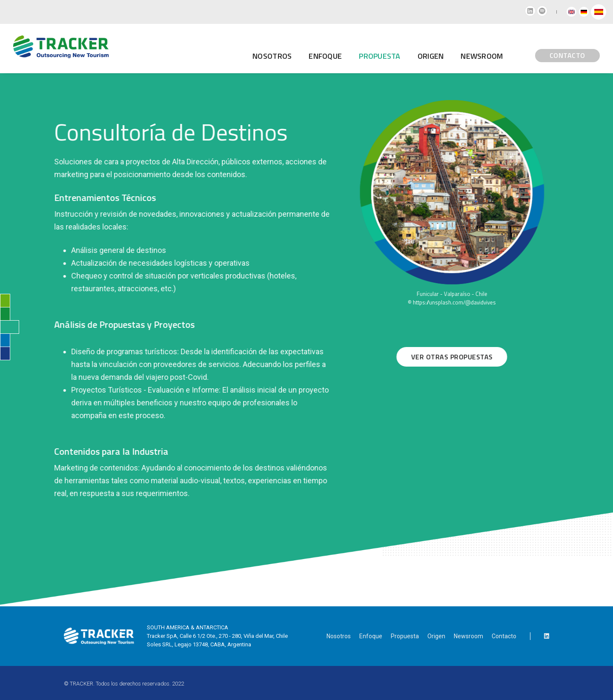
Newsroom (437, 49)
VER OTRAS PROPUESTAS (460, 357)
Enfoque (280, 49)
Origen (385, 49)
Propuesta (405, 636)
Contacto (504, 636)
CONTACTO (522, 49)
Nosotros (227, 49)
